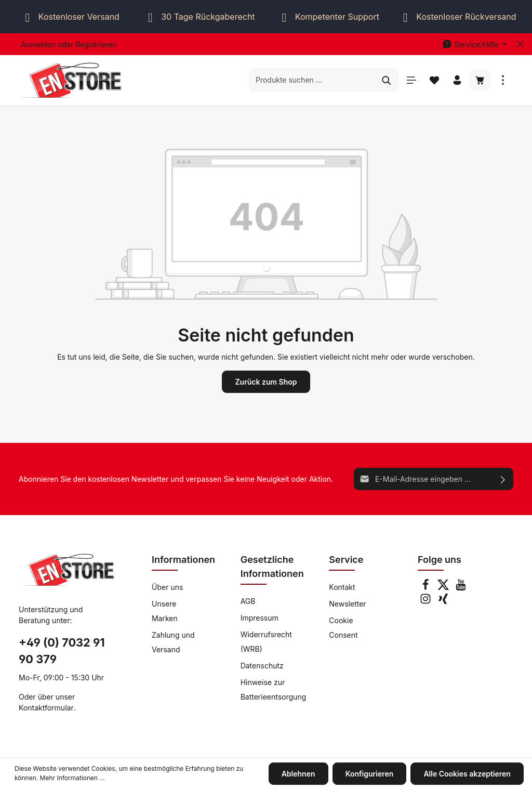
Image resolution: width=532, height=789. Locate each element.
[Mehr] (503, 80)
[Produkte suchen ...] (312, 80)
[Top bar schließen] (520, 44)
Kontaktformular (46, 708)
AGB (248, 601)
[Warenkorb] (480, 80)
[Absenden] (503, 479)
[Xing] (443, 602)
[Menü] (411, 80)
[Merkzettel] (434, 80)
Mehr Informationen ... (72, 778)
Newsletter (347, 604)
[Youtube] (461, 588)
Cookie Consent (343, 628)
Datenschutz (262, 666)
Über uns (167, 587)
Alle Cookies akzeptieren (468, 774)
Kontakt (342, 587)
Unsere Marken (165, 611)
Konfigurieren (370, 774)
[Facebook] (427, 588)
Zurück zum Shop (266, 382)
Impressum (260, 618)
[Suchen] (387, 80)
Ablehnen (298, 774)
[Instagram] (427, 602)
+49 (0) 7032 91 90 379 (62, 651)
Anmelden (38, 44)
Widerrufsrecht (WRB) (266, 642)
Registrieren (96, 44)
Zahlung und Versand (173, 642)
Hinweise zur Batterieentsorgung (274, 689)
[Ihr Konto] (457, 80)
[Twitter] (444, 588)
